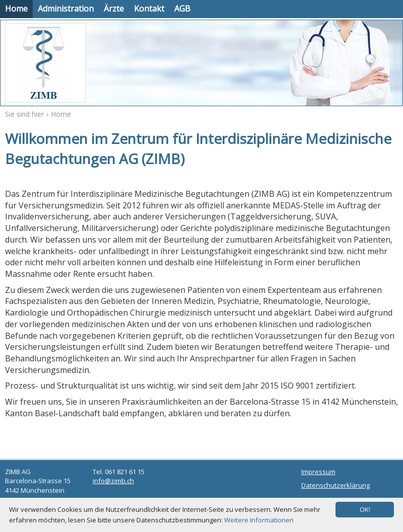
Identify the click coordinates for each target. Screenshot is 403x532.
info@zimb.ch (113, 481)
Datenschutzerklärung (335, 485)
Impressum (318, 472)
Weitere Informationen (259, 520)
